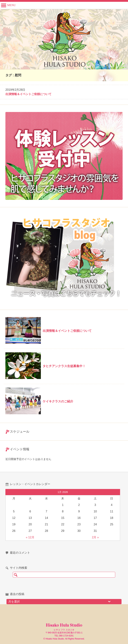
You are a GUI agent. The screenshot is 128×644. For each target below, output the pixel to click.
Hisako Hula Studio (64, 625)
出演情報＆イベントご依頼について (28, 94)
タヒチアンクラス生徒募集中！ (64, 366)
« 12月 (30, 537)
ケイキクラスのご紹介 (58, 401)
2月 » (95, 537)
